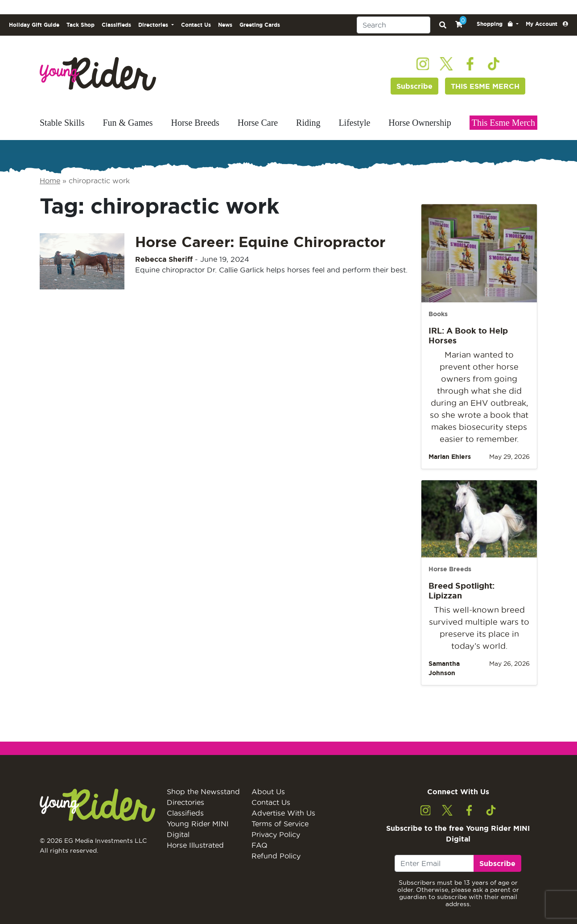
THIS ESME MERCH (485, 86)
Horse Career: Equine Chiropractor (260, 242)
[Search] (394, 25)
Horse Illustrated (195, 845)
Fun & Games (128, 123)
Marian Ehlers (450, 457)
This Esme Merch (503, 123)
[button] (498, 24)
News (225, 25)
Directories (185, 802)
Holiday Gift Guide (34, 25)
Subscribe (414, 86)
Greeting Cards (260, 25)
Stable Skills (62, 123)
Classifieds (116, 25)
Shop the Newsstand (203, 792)
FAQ (260, 845)
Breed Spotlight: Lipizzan (462, 590)
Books (438, 314)
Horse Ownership (420, 123)
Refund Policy (276, 856)
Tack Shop (80, 25)
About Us (268, 792)
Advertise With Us (283, 813)
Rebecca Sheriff (164, 259)
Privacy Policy (276, 834)
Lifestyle (354, 123)
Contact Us (196, 25)
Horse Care (258, 123)
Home (50, 181)
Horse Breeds (195, 123)
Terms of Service (280, 824)
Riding (308, 123)
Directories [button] (154, 25)
